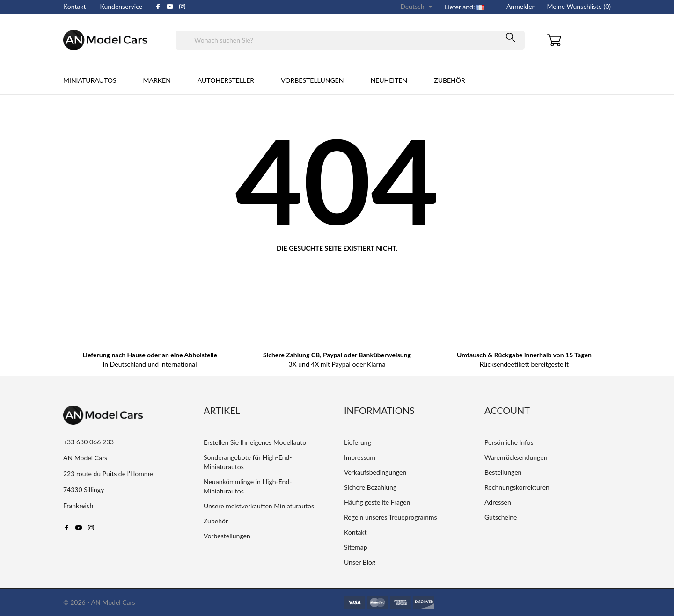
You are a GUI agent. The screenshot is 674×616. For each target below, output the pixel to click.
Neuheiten (389, 80)
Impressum (360, 457)
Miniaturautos (90, 80)
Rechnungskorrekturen (517, 487)
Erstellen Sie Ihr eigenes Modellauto (255, 442)
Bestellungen (503, 472)
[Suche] (350, 40)
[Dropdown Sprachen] (417, 7)
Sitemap (356, 547)
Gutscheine (501, 517)
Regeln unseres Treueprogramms (390, 517)
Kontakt (75, 6)
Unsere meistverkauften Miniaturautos (259, 506)
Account (507, 410)
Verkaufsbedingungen (375, 472)
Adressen (498, 502)
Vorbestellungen (312, 80)
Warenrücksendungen (516, 457)
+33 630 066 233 (88, 442)
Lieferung (358, 442)
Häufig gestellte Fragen (377, 502)
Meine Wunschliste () (579, 6)
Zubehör (450, 80)
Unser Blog (360, 562)
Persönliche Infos (509, 442)
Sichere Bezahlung (370, 487)
